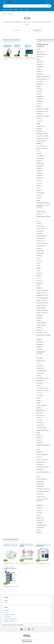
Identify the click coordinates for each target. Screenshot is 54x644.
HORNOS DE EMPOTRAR (42, 310)
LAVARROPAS (40, 318)
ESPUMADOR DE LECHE (42, 111)
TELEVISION (39, 523)
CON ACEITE (40, 121)
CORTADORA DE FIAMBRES (43, 109)
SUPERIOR (39, 328)
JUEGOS (39, 401)
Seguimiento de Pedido (10, 615)
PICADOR (39, 153)
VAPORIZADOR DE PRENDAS (43, 203)
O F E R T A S (5, 10)
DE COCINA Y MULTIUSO (42, 388)
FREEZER (39, 276)
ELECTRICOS (40, 366)
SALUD (38, 477)
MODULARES (40, 413)
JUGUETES (39, 457)
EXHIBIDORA (39, 288)
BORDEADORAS (40, 373)
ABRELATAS (39, 84)
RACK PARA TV (40, 415)
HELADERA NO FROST (42, 293)
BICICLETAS (39, 452)
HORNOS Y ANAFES (41, 300)
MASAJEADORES (40, 482)
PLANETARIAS (40, 97)
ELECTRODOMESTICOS (42, 79)
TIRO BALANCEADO (41, 236)
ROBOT (38, 188)
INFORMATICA (40, 368)
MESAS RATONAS (41, 410)
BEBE (38, 450)
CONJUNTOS (40, 74)
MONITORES (40, 505)
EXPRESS (39, 106)
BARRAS (38, 398)
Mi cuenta (6, 610)
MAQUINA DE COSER (41, 333)
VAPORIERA (39, 168)
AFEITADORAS (40, 465)
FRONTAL (39, 320)
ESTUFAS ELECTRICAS (42, 243)
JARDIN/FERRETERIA (41, 371)
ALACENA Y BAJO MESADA (43, 391)
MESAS (38, 403)
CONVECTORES (40, 241)
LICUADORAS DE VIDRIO (42, 139)
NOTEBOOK (39, 508)
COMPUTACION (40, 497)
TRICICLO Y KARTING (41, 460)
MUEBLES (39, 386)
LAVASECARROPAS (41, 323)
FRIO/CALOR (39, 214)
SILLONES (39, 418)
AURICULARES (40, 52)
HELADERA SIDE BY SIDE (42, 295)
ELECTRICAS (40, 273)
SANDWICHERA (40, 163)
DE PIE (38, 258)
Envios (21, 10)
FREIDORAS (39, 119)
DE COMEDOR (40, 396)
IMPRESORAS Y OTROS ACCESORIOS (42, 500)
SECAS (38, 200)
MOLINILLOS (39, 143)
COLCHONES (40, 67)
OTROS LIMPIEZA (41, 193)
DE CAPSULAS (40, 101)
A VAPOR (39, 198)
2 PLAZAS (39, 72)
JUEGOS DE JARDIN (41, 428)
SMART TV (27, 45)
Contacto (27, 10)
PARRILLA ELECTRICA (41, 148)
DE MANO (39, 94)
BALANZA (39, 87)
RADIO (38, 59)
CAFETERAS (39, 99)
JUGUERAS (39, 129)
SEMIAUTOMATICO (41, 325)
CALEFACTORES (40, 229)
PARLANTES (39, 57)
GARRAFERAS (40, 231)
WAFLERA (39, 171)
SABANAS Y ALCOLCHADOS (43, 77)
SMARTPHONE (40, 518)
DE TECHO (39, 261)
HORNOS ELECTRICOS (42, 313)
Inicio (4, 14)
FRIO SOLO (39, 248)
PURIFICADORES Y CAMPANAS (44, 335)
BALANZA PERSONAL (41, 479)
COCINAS (39, 268)
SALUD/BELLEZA (40, 462)
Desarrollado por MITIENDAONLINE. (15, 625)
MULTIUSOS (39, 393)
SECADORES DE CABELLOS (43, 489)
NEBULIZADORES (40, 484)
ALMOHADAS (40, 64)
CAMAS (38, 433)
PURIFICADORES (40, 342)
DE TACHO (39, 183)
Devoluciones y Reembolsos (11, 619)
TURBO (38, 263)
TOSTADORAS (40, 166)
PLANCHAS (39, 195)
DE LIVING (39, 408)
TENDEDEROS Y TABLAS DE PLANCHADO (43, 206)
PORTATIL (39, 186)
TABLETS (39, 510)
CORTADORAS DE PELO (42, 467)
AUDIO (38, 49)
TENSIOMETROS (40, 487)
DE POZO (39, 278)
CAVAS (38, 286)
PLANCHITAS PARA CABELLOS (43, 472)
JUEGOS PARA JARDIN (42, 455)
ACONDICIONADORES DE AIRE (43, 217)
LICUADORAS (40, 131)
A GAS (38, 271)
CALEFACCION (40, 226)
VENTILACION (40, 253)
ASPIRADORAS (17, 45)
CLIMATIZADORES (41, 246)
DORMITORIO (40, 62)
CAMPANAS (39, 340)
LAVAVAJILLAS (40, 330)
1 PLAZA (38, 69)
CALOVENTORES (40, 238)
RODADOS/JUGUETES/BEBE (43, 445)
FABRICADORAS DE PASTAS (43, 116)
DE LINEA (39, 515)
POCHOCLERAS (40, 156)
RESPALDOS (39, 443)
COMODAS (39, 435)
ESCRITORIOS (40, 423)
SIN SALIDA (39, 234)
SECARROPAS (40, 345)
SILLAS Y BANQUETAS (42, 405)
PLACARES (39, 440)
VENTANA (39, 224)
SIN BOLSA (39, 190)
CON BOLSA (39, 181)
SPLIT (38, 221)
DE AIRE (38, 124)
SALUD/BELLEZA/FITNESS (42, 492)
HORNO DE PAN (40, 126)
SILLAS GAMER (40, 425)
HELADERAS (39, 283)
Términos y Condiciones (10, 621)
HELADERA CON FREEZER (42, 290)
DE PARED (39, 256)
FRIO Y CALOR (40, 251)
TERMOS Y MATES (41, 212)
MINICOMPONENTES (41, 54)
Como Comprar (8, 617)
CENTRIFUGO (40, 347)
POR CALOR (39, 349)
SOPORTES (39, 533)
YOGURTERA (40, 173)
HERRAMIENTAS (40, 381)
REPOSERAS (39, 383)
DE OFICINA (39, 420)
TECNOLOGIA (40, 494)
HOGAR (38, 266)
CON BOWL (39, 92)
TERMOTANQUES (41, 361)
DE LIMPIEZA (39, 176)
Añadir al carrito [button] (12, 58)
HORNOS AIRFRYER (41, 308)
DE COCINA (6, 45)
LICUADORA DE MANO (42, 134)
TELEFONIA (39, 513)
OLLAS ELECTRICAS (41, 146)
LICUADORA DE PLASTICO (43, 136)
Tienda (11, 10)
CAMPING (39, 376)
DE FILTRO (39, 104)
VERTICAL (39, 281)
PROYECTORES (40, 528)
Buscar (49, 6)
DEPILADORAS (40, 470)
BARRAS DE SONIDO (41, 525)
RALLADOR (39, 161)
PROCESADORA (40, 158)
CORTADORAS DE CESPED (43, 378)
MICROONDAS (40, 315)
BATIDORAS (39, 89)
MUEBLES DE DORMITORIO (43, 430)
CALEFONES (39, 358)
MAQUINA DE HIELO (41, 141)
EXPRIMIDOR (40, 114)
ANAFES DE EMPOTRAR (42, 303)
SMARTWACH (40, 520)
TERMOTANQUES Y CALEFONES (41, 353)
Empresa (16, 10)
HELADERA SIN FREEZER (42, 298)
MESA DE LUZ (40, 438)
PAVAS (38, 151)
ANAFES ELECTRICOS (42, 305)
